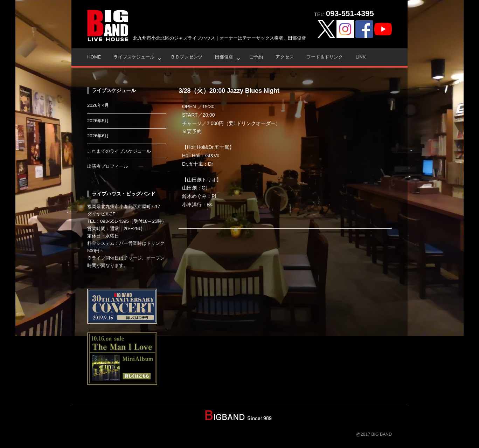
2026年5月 (98, 121)
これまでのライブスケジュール (119, 151)
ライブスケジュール (134, 57)
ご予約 (256, 57)
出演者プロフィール (108, 166)
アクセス (285, 57)
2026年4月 (98, 105)
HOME (94, 57)
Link (360, 57)
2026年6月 (98, 136)
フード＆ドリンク (325, 57)
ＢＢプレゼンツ (186, 57)
